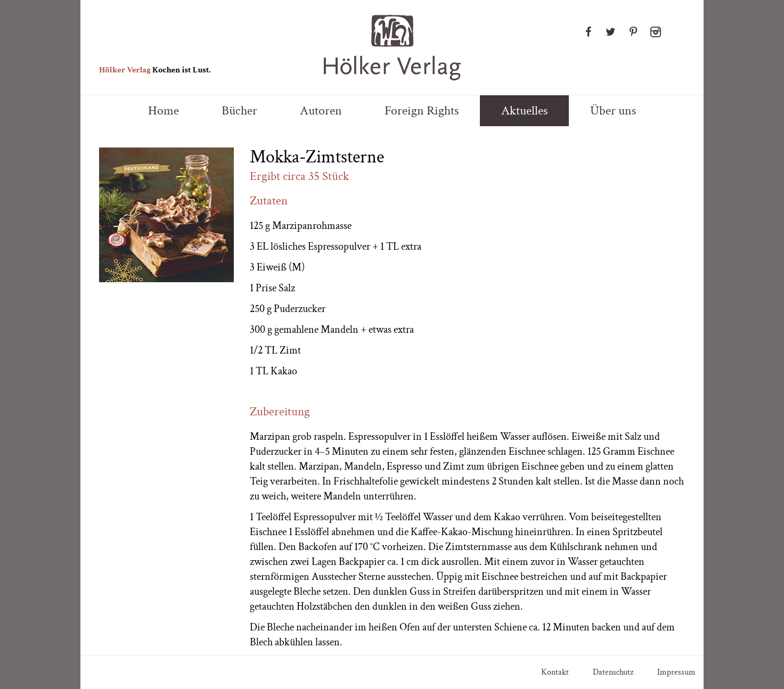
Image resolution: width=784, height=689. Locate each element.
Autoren (321, 110)
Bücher (239, 110)
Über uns (613, 110)
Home (164, 110)
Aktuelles (524, 110)
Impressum (676, 672)
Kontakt (555, 672)
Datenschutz (613, 672)
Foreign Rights (422, 110)
